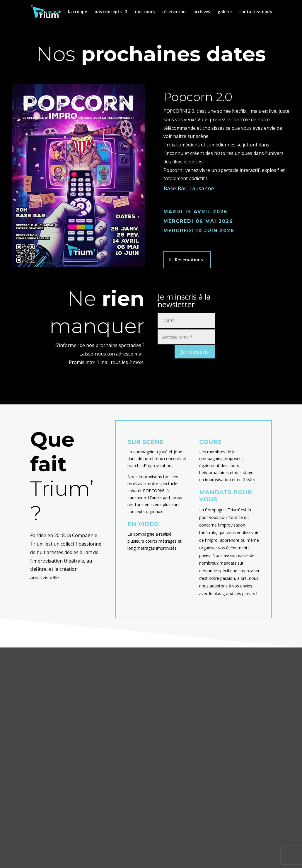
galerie (225, 12)
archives (202, 12)
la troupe (77, 12)
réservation (174, 12)
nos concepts (108, 12)
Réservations (189, 259)
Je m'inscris (195, 352)
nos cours (145, 12)
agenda (53, 12)
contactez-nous (256, 12)
